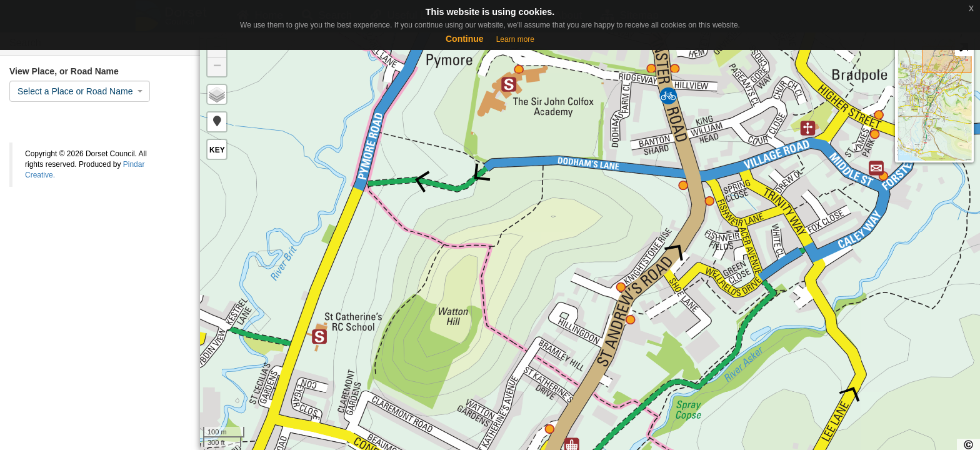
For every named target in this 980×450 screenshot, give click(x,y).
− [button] (217, 67)
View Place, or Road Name (64, 71)
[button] (217, 122)
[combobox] (80, 91)
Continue (465, 39)
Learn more (515, 39)
